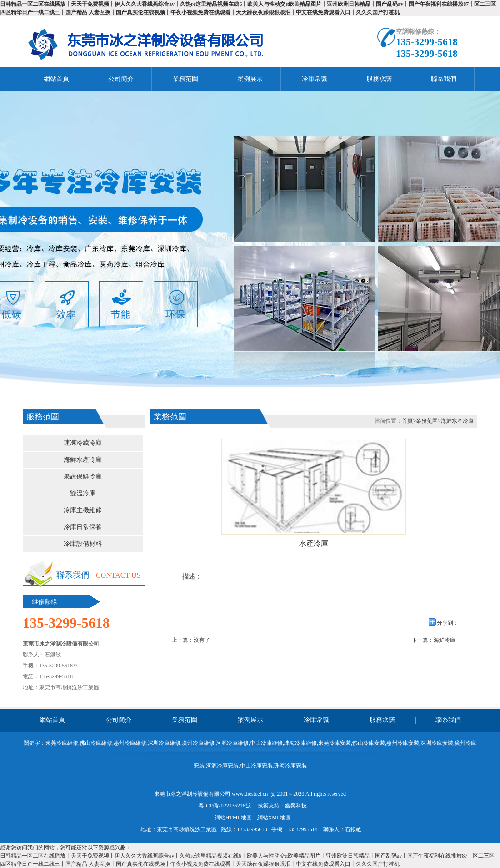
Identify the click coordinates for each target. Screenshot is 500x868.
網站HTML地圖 (233, 818)
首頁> (409, 421)
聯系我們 (444, 79)
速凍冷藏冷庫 (83, 443)
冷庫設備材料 (83, 544)
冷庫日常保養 (83, 527)
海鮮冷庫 (445, 640)
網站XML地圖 (274, 818)
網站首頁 (56, 79)
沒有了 (202, 640)
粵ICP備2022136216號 (225, 806)
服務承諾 (379, 79)
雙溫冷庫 (83, 493)
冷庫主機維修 (83, 510)
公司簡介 (121, 79)
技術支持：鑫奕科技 (282, 806)
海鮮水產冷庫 (83, 460)
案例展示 (250, 79)
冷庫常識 (315, 79)
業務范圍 (185, 79)
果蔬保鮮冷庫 (83, 477)
